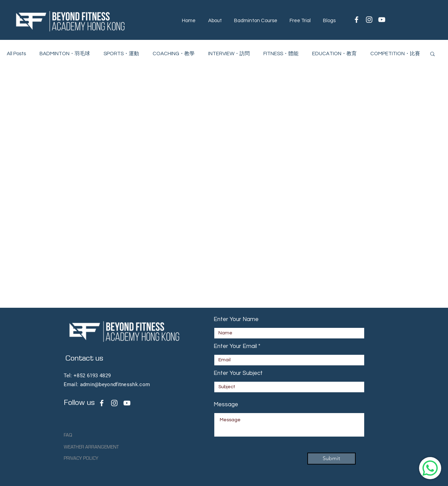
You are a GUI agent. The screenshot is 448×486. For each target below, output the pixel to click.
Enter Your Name (236, 320)
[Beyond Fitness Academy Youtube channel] (127, 403)
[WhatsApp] (430, 468)
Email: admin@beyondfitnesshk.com (107, 384)
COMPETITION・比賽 (395, 54)
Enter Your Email (235, 346)
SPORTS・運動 (121, 54)
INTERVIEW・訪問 (229, 54)
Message (226, 405)
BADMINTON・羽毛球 (65, 54)
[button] (215, 21)
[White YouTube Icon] (382, 20)
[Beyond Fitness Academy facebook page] (102, 403)
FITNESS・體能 (281, 54)
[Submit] (331, 459)
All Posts (16, 54)
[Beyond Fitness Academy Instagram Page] (114, 403)
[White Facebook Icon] (357, 20)
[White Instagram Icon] (369, 20)
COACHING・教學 (174, 54)
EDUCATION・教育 (334, 54)
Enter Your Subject (238, 373)
